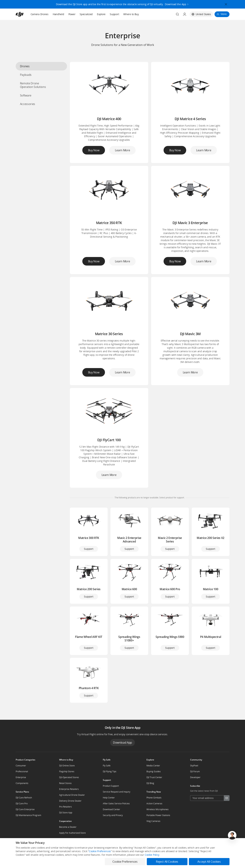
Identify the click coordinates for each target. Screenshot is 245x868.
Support (114, 14)
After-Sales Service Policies (116, 803)
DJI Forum (195, 771)
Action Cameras (154, 803)
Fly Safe (107, 766)
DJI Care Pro (22, 803)
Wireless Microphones (158, 809)
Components (22, 783)
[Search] (177, 14)
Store (224, 14)
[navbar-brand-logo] (24, 14)
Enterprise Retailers (69, 789)
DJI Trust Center (154, 777)
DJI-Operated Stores (69, 777)
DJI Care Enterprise (25, 809)
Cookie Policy (152, 855)
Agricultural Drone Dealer (72, 795)
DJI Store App (66, 813)
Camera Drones (40, 14)
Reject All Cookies (167, 862)
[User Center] (185, 14)
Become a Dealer (68, 827)
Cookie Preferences (100, 851)
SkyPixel (194, 766)
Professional (22, 771)
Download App (122, 743)
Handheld (58, 14)
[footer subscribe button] (227, 798)
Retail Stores (65, 783)
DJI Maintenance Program (28, 815)
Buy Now (94, 150)
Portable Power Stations (158, 815)
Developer (195, 777)
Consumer (21, 766)
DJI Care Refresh (24, 798)
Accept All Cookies (209, 862)
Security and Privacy (113, 815)
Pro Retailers (65, 807)
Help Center (109, 798)
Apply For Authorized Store (72, 833)
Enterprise (21, 777)
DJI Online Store (67, 766)
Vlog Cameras (153, 821)
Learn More (122, 150)
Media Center (153, 766)
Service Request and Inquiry (117, 792)
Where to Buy (131, 14)
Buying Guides (154, 771)
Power (72, 14)
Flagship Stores (67, 771)
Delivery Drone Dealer (70, 801)
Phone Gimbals (154, 798)
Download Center (111, 809)
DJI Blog (150, 783)
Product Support (111, 786)
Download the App (176, 4)
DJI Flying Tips (110, 771)
